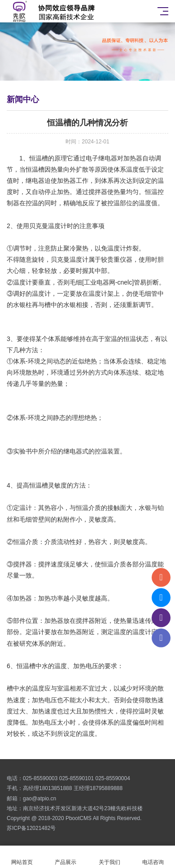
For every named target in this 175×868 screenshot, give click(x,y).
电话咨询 (153, 857)
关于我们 (109, 857)
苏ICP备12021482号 (31, 828)
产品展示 (66, 857)
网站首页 (22, 857)
